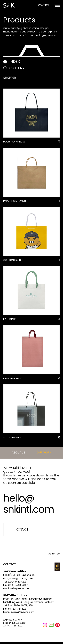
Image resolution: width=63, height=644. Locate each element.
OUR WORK (44, 453)
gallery (17, 68)
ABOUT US (18, 453)
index (15, 61)
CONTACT (44, 5)
